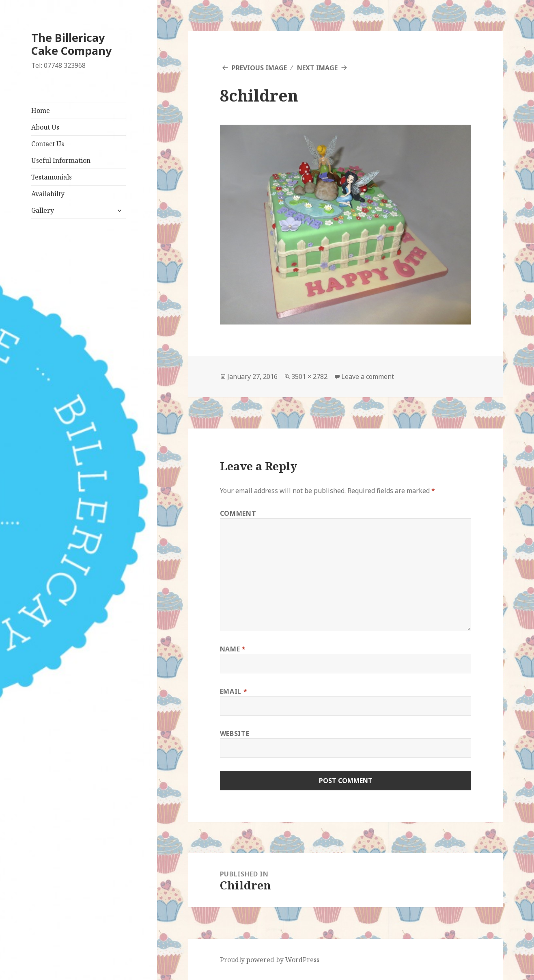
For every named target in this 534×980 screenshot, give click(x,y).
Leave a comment (368, 376)
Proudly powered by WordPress (270, 960)
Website (235, 733)
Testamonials (52, 177)
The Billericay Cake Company (71, 44)
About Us (45, 127)
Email (234, 691)
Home (41, 110)
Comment (238, 513)
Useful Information (61, 160)
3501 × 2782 (309, 376)
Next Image (317, 68)
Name (233, 649)
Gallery (43, 210)
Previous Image (259, 68)
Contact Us (48, 144)
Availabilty (48, 194)
